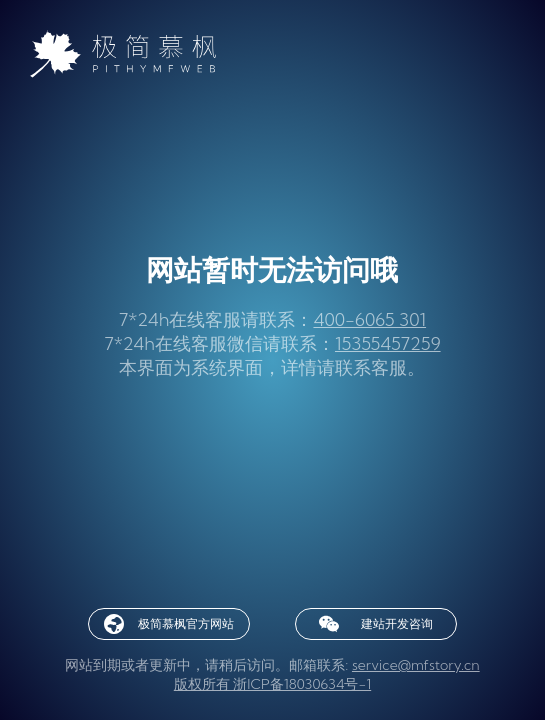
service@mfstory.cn (416, 665)
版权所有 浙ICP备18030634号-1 (272, 684)
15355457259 (388, 343)
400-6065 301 (369, 319)
